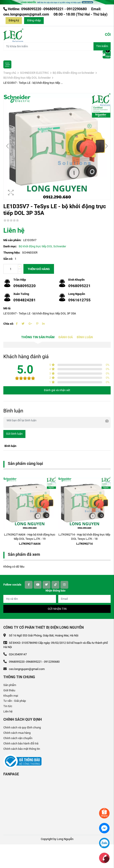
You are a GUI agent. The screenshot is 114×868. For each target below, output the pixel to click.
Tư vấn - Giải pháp (15, 701)
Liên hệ (8, 711)
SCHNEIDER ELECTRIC (34, 73)
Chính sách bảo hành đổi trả (21, 743)
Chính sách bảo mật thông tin (22, 749)
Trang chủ (10, 73)
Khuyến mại (11, 696)
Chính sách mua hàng (17, 733)
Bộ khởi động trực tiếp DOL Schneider (27, 78)
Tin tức (8, 706)
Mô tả (7, 308)
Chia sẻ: (9, 324)
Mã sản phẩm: (12, 240)
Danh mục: (10, 246)
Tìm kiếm (102, 46)
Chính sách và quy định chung (22, 727)
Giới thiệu (9, 690)
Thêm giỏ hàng (39, 269)
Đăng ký (14, 20)
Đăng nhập (34, 20)
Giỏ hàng (107, 54)
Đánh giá (66, 337)
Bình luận (85, 337)
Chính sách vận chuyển (18, 738)
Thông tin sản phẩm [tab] (38, 337)
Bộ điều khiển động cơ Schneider (73, 73)
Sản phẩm (10, 685)
